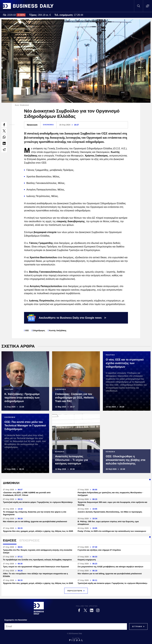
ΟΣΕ (27, 331)
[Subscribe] (137, 626)
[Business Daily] (39, 608)
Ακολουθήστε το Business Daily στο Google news (67, 318)
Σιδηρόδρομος (39, 331)
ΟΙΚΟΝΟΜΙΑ (48, 125)
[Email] (66, 626)
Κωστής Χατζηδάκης (58, 331)
